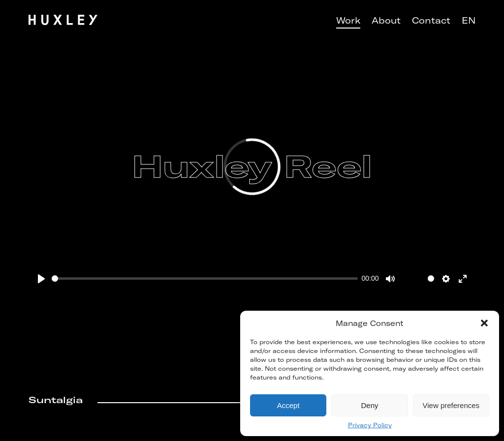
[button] (484, 323)
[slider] (205, 279)
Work (348, 20)
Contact (431, 20)
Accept (288, 405)
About (386, 20)
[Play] (41, 279)
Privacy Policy (370, 425)
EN (469, 20)
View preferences (451, 405)
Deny (369, 405)
